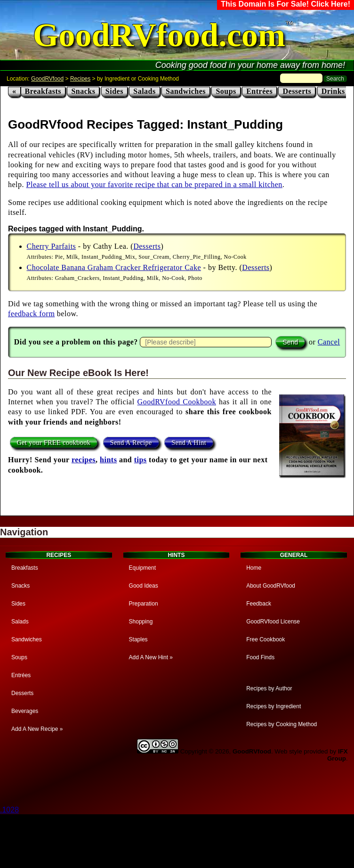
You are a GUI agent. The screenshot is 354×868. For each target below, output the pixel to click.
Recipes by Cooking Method (282, 724)
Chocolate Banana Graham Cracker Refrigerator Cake (114, 267)
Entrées (259, 91)
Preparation (144, 604)
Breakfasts (43, 91)
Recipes (80, 79)
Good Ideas (144, 586)
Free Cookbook (265, 639)
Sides (114, 91)
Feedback (259, 604)
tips (141, 460)
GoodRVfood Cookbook (177, 402)
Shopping (141, 622)
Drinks (333, 91)
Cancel (329, 342)
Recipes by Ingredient (274, 706)
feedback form (31, 314)
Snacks (83, 91)
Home (254, 568)
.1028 (9, 810)
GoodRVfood (47, 79)
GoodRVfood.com (159, 35)
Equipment (142, 568)
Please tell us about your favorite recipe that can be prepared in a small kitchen (154, 184)
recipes (84, 460)
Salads (144, 91)
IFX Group (338, 755)
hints (108, 460)
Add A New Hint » (151, 657)
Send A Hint (189, 442)
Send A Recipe (131, 442)
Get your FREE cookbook (54, 442)
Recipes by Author (269, 688)
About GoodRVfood (271, 586)
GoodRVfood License (273, 622)
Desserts (297, 91)
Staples (138, 639)
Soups (226, 91)
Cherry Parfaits (52, 246)
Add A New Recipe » (37, 729)
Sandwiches (186, 91)
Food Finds (260, 657)
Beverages (25, 711)
